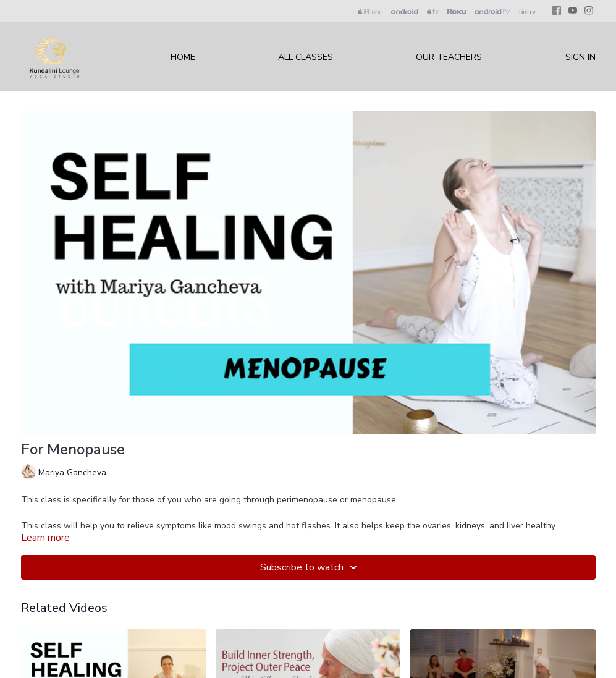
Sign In (580, 57)
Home (183, 57)
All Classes (306, 57)
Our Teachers (449, 57)
